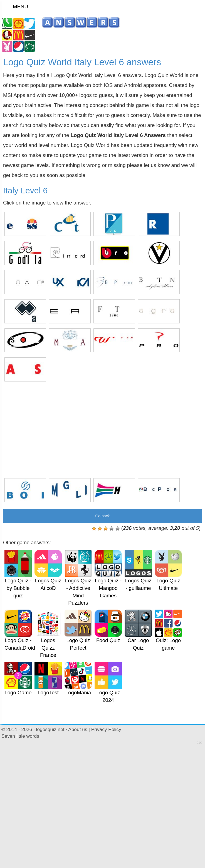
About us (78, 729)
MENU (17, 7)
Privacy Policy (106, 729)
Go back (102, 516)
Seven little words (20, 736)
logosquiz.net (50, 729)
